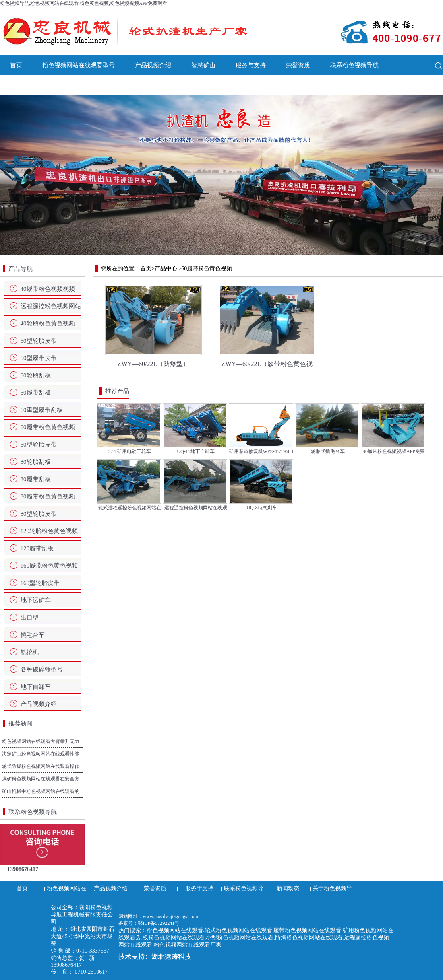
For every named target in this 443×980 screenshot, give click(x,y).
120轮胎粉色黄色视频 (49, 531)
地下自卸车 (36, 687)
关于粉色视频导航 (79, 85)
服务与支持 (251, 65)
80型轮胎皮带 (39, 514)
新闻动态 (22, 85)
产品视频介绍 (153, 65)
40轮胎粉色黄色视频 (48, 323)
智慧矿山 (203, 65)
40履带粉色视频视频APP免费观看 (48, 291)
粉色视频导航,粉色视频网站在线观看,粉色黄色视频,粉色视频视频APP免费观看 (84, 3)
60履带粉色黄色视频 (48, 427)
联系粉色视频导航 (354, 65)
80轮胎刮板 (36, 462)
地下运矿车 (36, 600)
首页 (16, 65)
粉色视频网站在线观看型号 (79, 65)
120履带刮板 (37, 548)
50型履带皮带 (39, 358)
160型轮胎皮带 (40, 583)
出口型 (30, 618)
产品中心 (166, 269)
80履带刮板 (36, 479)
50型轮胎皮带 (39, 341)
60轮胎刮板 (36, 375)
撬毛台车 (33, 635)
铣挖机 (30, 652)
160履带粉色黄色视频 (49, 566)
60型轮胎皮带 (39, 445)
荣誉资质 (298, 65)
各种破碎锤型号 (42, 669)
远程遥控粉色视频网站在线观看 (51, 309)
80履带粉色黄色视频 (48, 496)
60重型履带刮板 (42, 410)
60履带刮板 (36, 393)
